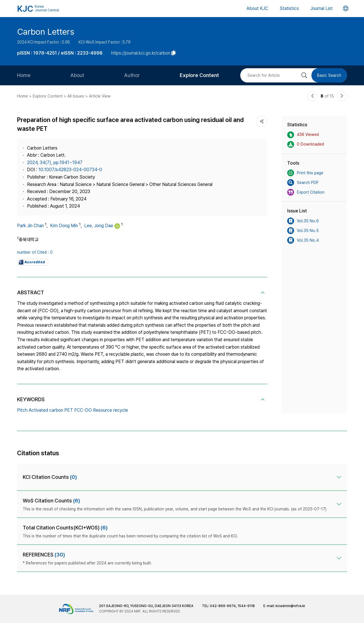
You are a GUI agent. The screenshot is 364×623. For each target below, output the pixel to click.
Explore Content (199, 75)
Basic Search (329, 75)
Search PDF (303, 183)
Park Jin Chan (30, 226)
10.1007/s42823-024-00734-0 (70, 170)
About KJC (257, 8)
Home (24, 75)
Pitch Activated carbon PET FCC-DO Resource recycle (73, 410)
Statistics (289, 8)
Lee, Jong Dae (99, 226)
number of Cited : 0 (35, 252)
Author (132, 75)
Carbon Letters (46, 32)
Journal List (321, 8)
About (77, 75)
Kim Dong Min (64, 226)
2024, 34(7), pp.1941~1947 (55, 163)
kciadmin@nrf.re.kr (290, 606)
